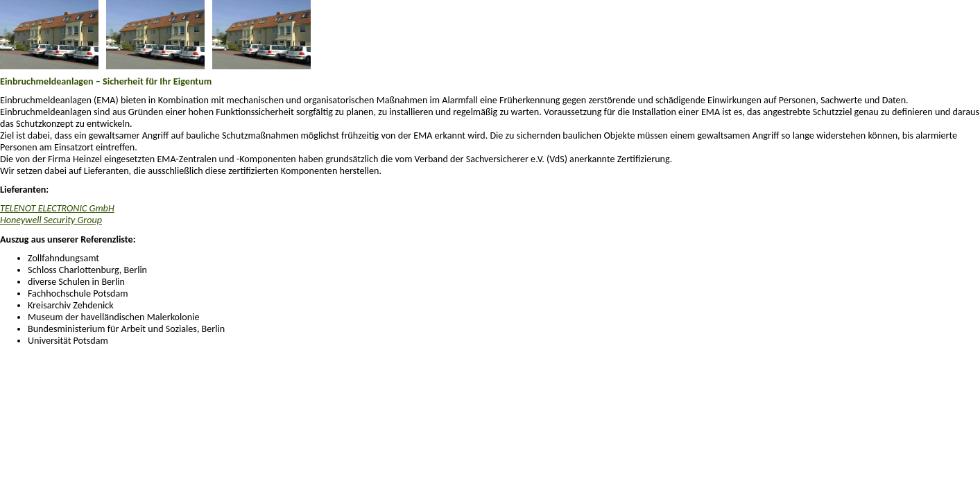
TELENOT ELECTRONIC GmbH (57, 208)
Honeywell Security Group (51, 220)
